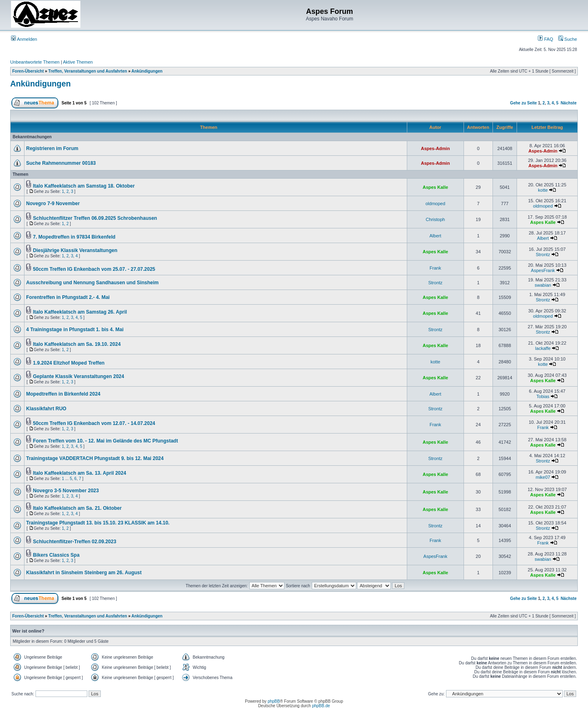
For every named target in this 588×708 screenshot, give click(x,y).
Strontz (543, 254)
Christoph (435, 219)
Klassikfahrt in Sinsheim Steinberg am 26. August (84, 573)
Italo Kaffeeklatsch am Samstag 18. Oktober (84, 186)
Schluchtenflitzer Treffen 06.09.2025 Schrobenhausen (95, 218)
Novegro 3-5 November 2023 (66, 491)
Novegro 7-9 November (53, 204)
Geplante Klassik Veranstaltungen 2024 (79, 376)
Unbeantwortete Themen (35, 62)
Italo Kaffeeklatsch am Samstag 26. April (80, 312)
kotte (543, 190)
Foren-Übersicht (28, 71)
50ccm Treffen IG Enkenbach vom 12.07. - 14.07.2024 (94, 423)
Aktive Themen (78, 62)
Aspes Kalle (435, 187)
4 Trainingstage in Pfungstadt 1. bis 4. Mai (75, 330)
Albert (436, 236)
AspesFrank (543, 270)
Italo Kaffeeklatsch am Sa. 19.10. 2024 (77, 344)
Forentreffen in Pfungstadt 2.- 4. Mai (68, 297)
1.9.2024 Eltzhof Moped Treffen (69, 363)
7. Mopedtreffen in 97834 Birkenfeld (74, 237)
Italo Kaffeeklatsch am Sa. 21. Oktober (77, 508)
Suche (568, 39)
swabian (543, 285)
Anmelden (24, 39)
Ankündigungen (147, 71)
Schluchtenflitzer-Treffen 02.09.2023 (75, 542)
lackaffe (543, 348)
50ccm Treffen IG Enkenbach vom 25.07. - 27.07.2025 (94, 269)
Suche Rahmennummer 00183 (61, 163)
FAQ (545, 39)
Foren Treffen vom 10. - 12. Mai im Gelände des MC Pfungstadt (105, 441)
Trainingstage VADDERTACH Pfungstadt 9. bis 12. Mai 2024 (95, 458)
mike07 (543, 477)
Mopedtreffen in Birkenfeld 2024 (63, 394)
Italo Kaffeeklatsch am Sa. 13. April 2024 (80, 473)
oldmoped (435, 204)
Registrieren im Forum (52, 148)
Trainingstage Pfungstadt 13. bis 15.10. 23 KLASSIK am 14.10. (98, 523)
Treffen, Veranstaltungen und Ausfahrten (88, 71)
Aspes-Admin (435, 148)
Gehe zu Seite (524, 103)
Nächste (569, 103)
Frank (435, 268)
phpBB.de (321, 706)
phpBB (274, 701)
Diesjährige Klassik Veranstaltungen (75, 250)
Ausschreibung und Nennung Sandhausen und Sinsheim (92, 283)
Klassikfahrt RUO (46, 409)
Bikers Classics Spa (56, 555)
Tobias (543, 396)
